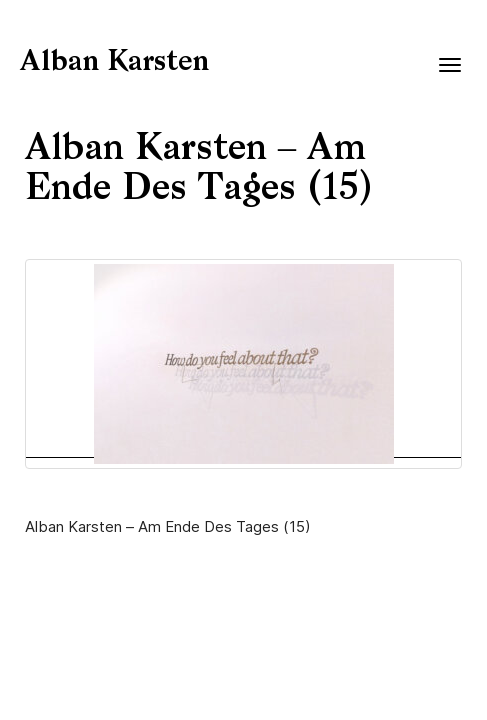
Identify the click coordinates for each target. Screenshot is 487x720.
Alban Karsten (114, 63)
